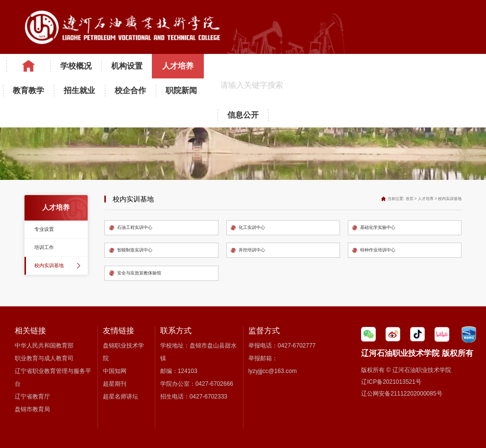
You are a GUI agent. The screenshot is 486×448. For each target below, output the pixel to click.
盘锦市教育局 (32, 409)
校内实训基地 (49, 265)
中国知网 (115, 371)
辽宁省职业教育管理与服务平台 (53, 377)
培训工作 (44, 247)
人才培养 (178, 66)
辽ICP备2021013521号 (391, 382)
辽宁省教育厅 (32, 397)
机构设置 (127, 66)
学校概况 (76, 66)
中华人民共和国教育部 (44, 346)
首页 (410, 199)
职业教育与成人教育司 (44, 358)
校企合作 (130, 90)
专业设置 (44, 229)
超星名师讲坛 (121, 397)
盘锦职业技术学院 (123, 352)
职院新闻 (181, 90)
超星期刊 (115, 384)
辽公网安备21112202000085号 (401, 394)
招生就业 (79, 90)
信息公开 (243, 115)
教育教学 (28, 90)
